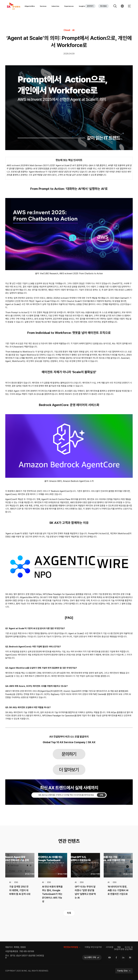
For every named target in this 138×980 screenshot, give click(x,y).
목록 (69, 913)
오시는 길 (129, 947)
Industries (55, 7)
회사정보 (103, 7)
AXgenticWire (30, 7)
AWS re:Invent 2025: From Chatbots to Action (81, 274)
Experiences (69, 7)
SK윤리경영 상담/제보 (123, 949)
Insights (82, 7)
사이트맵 (110, 947)
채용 (119, 947)
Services (43, 7)
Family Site (124, 971)
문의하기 (90, 7)
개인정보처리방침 (72, 947)
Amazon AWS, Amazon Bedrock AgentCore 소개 (71, 481)
